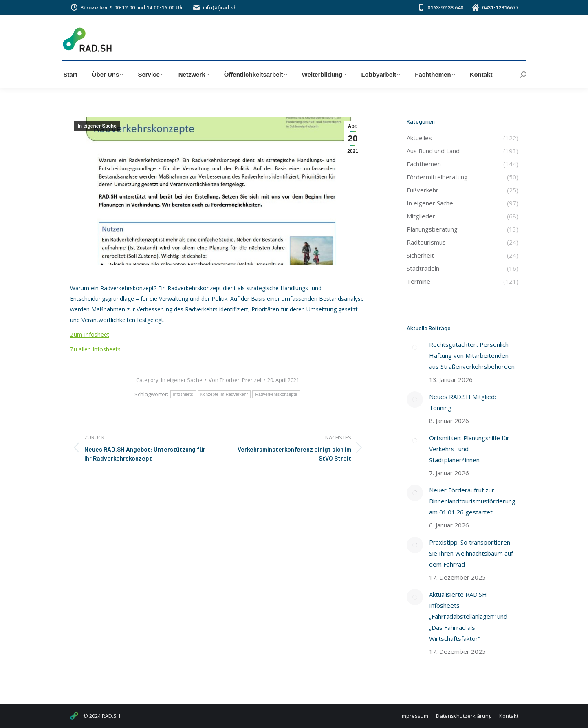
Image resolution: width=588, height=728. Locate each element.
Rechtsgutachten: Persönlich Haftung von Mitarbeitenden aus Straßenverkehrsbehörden (472, 355)
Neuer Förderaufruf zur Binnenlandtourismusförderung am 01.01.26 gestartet (472, 501)
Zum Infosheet (90, 334)
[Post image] (415, 347)
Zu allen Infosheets (95, 349)
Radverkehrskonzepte (276, 394)
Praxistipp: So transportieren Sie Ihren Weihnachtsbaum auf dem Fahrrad (471, 553)
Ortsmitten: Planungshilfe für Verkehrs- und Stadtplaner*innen (469, 449)
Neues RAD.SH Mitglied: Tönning (462, 402)
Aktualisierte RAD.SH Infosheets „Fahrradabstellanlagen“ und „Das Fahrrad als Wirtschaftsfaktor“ (468, 616)
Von (235, 380)
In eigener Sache (97, 126)
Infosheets (183, 394)
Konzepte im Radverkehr (224, 394)
